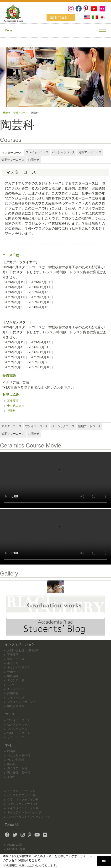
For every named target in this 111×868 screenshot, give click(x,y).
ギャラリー (14, 663)
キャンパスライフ (19, 668)
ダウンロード (16, 680)
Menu (8, 31)
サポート (13, 672)
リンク (11, 685)
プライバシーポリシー (21, 702)
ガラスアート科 (17, 768)
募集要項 (13, 401)
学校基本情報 (16, 706)
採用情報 (13, 693)
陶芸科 (11, 764)
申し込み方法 (16, 406)
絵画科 (11, 751)
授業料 (11, 411)
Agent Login (15, 845)
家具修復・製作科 (19, 773)
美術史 (11, 777)
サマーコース (16, 737)
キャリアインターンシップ (24, 812)
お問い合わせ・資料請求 (23, 650)
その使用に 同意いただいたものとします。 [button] (31, 865)
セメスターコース (19, 724)
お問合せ (61, 17)
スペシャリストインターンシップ (29, 817)
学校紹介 (13, 676)
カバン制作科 (16, 760)
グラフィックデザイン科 (23, 800)
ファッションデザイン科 (23, 804)
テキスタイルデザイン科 (23, 808)
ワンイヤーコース (19, 720)
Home (6, 113)
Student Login (16, 849)
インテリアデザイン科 (21, 795)
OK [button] (104, 861)
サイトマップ (16, 698)
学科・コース (21, 113)
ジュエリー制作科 (19, 755)
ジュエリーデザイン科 (21, 791)
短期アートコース (19, 733)
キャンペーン (16, 689)
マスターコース (17, 729)
